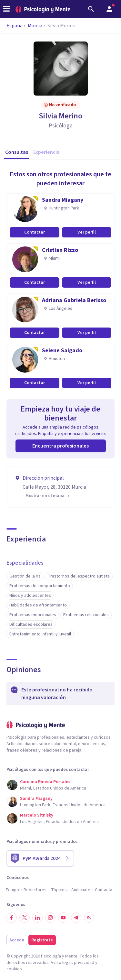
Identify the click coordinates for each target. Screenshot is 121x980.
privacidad (84, 963)
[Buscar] (91, 9)
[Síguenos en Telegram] (76, 918)
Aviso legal (61, 963)
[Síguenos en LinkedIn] (37, 918)
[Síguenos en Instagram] (50, 918)
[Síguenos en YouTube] (63, 918)
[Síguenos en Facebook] (12, 918)
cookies (14, 969)
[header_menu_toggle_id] (6, 9)
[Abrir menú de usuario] (109, 9)
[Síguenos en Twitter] (25, 918)
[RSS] (89, 918)
